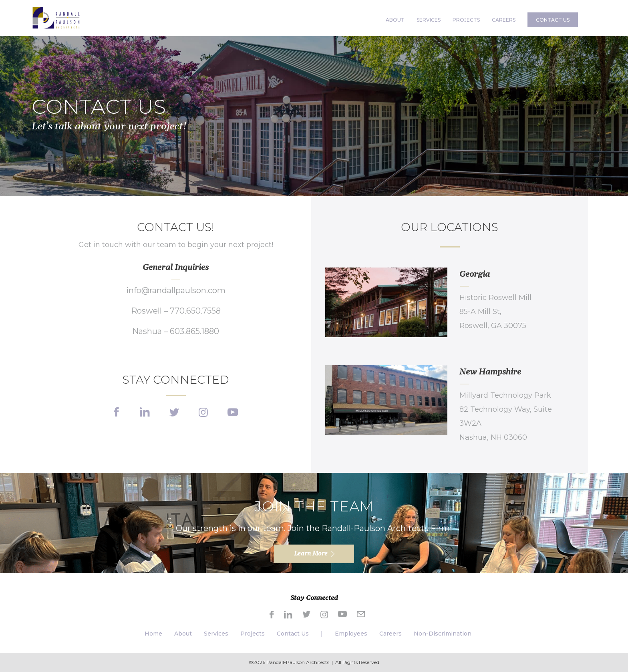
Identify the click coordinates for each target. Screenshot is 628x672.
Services (216, 634)
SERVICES (429, 20)
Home (153, 634)
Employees (351, 634)
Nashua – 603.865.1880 (176, 331)
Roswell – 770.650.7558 (176, 311)
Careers (390, 634)
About (183, 634)
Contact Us (293, 634)
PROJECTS (466, 20)
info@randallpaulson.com (176, 290)
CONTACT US (553, 20)
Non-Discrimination (443, 634)
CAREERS (504, 20)
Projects (253, 634)
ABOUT (395, 20)
